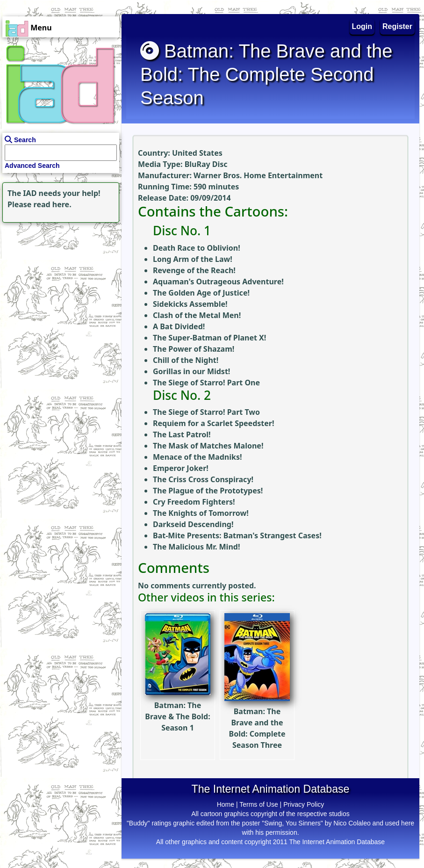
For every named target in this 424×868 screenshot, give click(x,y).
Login (362, 26)
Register (397, 26)
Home (226, 804)
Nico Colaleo (352, 823)
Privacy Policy (304, 804)
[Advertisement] (58, 283)
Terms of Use (259, 804)
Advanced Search (32, 166)
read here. (53, 204)
